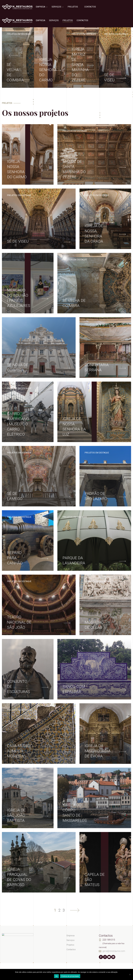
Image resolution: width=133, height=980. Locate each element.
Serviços (56, 7)
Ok (56, 976)
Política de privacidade (70, 976)
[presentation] (14, 55)
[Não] (130, 974)
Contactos (90, 7)
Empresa (41, 7)
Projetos (73, 7)
